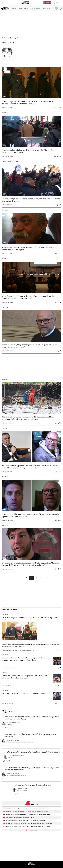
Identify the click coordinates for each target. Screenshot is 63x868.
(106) (59, 108)
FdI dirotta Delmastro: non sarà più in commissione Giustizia (26, 693)
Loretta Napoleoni (13, 723)
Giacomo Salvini (8, 704)
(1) (60, 423)
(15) (59, 569)
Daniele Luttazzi (23, 789)
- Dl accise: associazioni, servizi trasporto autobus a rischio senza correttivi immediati (24, 820)
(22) (59, 156)
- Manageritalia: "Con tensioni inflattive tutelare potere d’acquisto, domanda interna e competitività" (28, 823)
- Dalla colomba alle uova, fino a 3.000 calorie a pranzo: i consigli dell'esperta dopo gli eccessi (26, 814)
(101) (59, 520)
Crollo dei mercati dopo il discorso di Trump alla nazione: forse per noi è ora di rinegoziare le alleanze (32, 718)
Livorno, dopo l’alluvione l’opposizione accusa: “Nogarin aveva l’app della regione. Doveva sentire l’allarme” (30, 515)
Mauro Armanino (13, 740)
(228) (59, 205)
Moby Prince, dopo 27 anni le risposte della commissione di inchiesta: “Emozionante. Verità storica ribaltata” (29, 297)
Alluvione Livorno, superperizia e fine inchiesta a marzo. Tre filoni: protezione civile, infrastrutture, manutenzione (28, 418)
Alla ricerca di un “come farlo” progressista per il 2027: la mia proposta (33, 752)
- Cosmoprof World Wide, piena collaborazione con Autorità (18, 817)
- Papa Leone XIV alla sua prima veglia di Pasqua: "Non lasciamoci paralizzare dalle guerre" (26, 808)
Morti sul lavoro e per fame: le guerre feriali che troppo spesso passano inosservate (30, 735)
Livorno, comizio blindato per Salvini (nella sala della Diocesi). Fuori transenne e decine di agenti (29, 151)
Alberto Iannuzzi (13, 773)
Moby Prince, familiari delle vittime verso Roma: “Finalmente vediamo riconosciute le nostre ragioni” (29, 248)
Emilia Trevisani (8, 108)
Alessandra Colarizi (9, 668)
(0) (60, 254)
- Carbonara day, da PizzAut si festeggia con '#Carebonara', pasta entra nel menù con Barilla (26, 826)
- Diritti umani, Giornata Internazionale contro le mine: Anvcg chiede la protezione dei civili (25, 811)
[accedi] (57, 3)
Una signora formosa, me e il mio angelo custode (33, 785)
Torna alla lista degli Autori (11, 38)
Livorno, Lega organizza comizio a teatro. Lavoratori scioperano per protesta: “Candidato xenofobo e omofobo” (28, 102)
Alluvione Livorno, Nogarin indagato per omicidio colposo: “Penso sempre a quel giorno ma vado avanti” (31, 346)
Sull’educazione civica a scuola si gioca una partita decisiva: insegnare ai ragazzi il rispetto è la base (32, 768)
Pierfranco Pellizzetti (16, 756)
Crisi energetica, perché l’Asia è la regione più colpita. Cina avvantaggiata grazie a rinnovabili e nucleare (25, 659)
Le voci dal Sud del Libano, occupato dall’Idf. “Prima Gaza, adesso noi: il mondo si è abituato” (25, 677)
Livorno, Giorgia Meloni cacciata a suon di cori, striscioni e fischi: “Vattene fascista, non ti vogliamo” (31, 200)
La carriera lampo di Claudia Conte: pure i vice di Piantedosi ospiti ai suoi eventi (31, 618)
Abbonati (47, 3)
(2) (60, 302)
